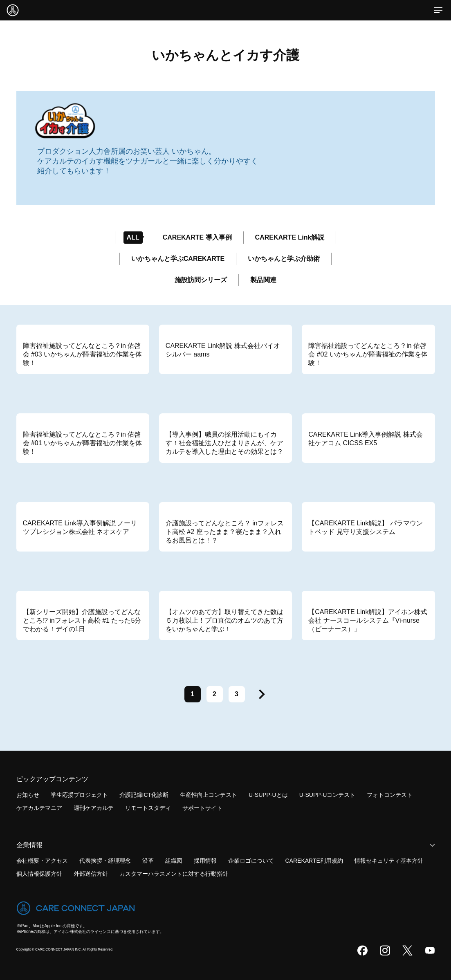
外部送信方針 (91, 874)
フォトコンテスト (390, 795)
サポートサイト (202, 808)
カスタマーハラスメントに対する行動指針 (174, 874)
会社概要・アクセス (42, 861)
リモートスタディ (148, 808)
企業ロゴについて (251, 861)
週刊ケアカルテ (94, 808)
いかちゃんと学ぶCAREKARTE (178, 259)
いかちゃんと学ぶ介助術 (284, 259)
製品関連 (263, 280)
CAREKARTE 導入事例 (197, 237)
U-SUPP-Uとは (268, 795)
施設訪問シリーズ (201, 280)
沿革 (148, 861)
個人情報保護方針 (39, 874)
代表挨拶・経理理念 (105, 861)
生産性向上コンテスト (209, 795)
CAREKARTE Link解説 (290, 237)
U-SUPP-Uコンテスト (328, 795)
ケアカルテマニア (39, 808)
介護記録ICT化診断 (144, 795)
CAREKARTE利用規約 (314, 861)
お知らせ (28, 795)
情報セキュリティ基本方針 (389, 861)
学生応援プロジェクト (79, 795)
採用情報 (205, 861)
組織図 (174, 861)
